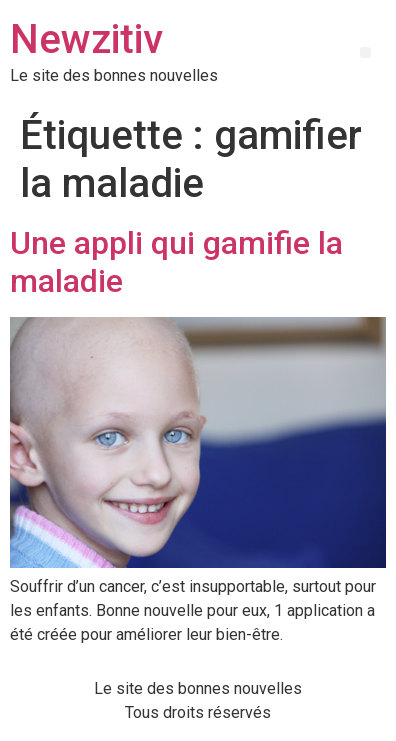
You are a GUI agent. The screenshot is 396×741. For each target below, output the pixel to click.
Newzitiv (86, 39)
